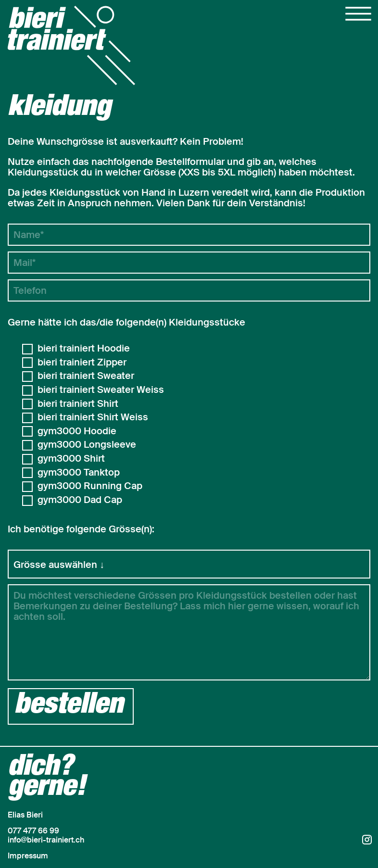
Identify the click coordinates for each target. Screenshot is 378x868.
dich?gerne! (47, 779)
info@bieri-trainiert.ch (46, 840)
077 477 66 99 (33, 831)
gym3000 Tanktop (79, 473)
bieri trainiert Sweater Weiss (101, 390)
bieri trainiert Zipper (82, 363)
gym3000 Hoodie (77, 431)
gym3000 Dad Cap (80, 500)
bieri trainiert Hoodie (84, 349)
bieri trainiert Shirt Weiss (93, 417)
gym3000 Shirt (71, 459)
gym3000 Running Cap (90, 486)
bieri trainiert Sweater (86, 376)
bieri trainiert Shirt (78, 404)
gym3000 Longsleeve (87, 445)
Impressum (28, 856)
